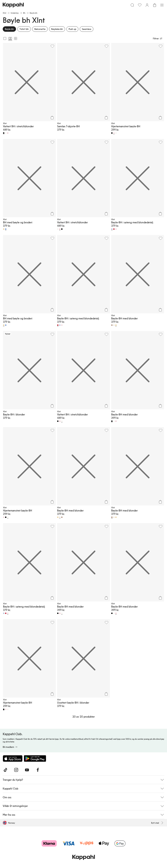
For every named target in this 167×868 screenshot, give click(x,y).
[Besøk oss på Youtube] (27, 770)
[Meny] (162, 5)
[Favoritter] (140, 5)
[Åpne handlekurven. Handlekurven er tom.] (155, 5)
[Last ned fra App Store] (13, 758)
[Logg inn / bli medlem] (147, 5)
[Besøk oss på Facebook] (38, 770)
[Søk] (132, 5)
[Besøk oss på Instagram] (16, 770)
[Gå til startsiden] (13, 5)
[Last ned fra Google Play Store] (35, 758)
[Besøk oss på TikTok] (5, 770)
